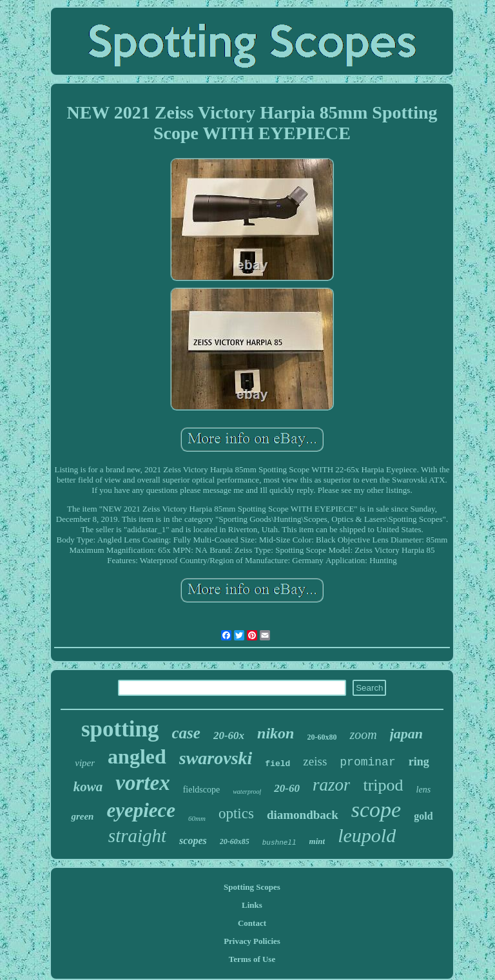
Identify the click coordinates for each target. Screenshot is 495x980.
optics (236, 813)
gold (423, 816)
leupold (367, 835)
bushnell (279, 843)
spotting (120, 729)
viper (85, 763)
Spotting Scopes (252, 887)
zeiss (315, 761)
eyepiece (141, 810)
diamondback (303, 815)
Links (252, 905)
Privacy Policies (252, 941)
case (186, 733)
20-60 (287, 788)
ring (419, 762)
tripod (383, 785)
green (82, 816)
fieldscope (202, 790)
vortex (142, 783)
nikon (276, 733)
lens (424, 790)
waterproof (247, 792)
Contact (252, 923)
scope (376, 810)
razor (332, 785)
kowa (88, 787)
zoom (363, 735)
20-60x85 (235, 841)
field (277, 764)
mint (317, 841)
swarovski (216, 758)
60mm (197, 818)
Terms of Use (252, 959)
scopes (193, 841)
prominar (367, 762)
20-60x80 (322, 737)
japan (406, 734)
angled (137, 756)
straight (137, 836)
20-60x (229, 735)
